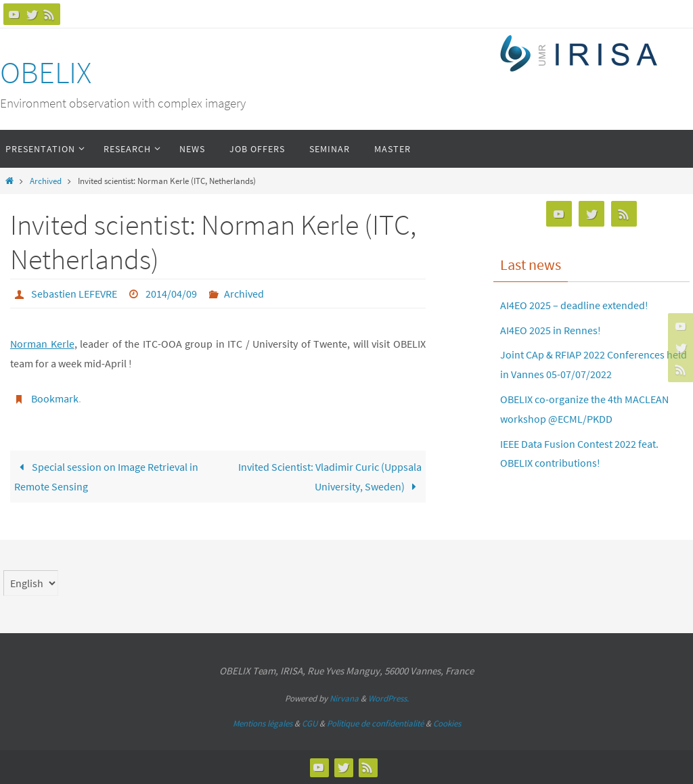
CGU (310, 723)
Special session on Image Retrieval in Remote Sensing (106, 477)
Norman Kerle (42, 344)
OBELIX (46, 72)
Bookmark (55, 398)
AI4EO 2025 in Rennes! (551, 330)
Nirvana (344, 698)
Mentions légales (263, 723)
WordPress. (388, 698)
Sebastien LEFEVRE (74, 294)
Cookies (447, 723)
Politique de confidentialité (375, 723)
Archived (46, 181)
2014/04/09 (171, 294)
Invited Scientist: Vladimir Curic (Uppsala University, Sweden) (330, 477)
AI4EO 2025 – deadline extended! (574, 305)
